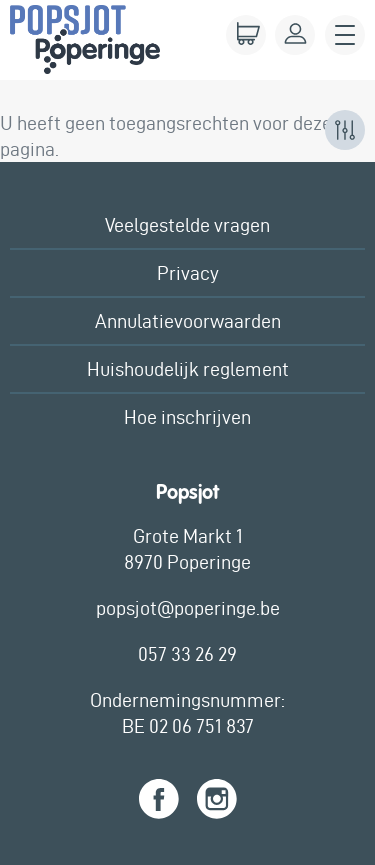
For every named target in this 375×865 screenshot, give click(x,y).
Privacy (188, 273)
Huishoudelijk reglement (188, 369)
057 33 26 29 (187, 654)
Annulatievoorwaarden (188, 321)
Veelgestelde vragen (187, 225)
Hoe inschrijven (187, 417)
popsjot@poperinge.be (188, 608)
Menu (345, 35)
